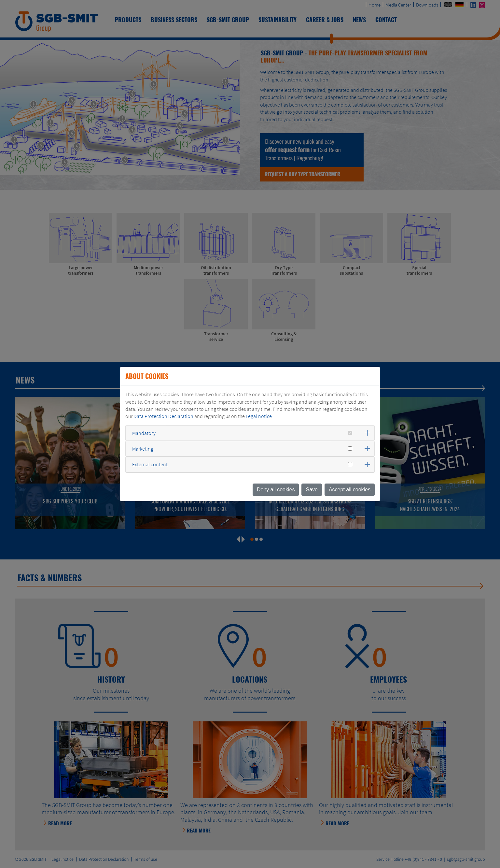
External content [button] (150, 464)
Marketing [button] (143, 449)
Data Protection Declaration (163, 416)
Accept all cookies (350, 490)
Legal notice (259, 416)
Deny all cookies (276, 490)
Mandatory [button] (144, 433)
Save (312, 490)
